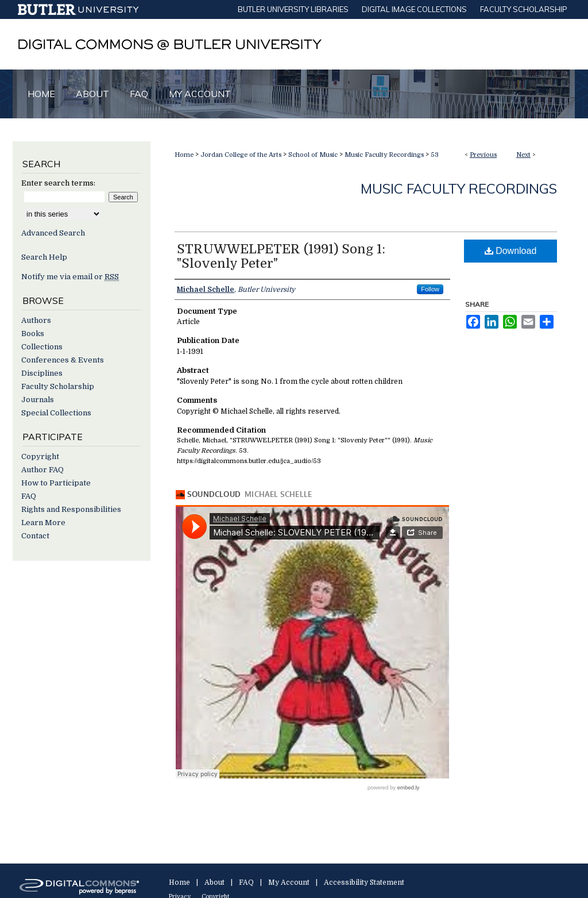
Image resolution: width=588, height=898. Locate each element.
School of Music (313, 155)
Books (33, 334)
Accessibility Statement (364, 882)
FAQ (29, 496)
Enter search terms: (58, 183)
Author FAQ (42, 470)
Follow (430, 289)
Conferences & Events (63, 360)
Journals (38, 400)
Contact (35, 536)
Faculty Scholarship (58, 386)
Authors (36, 320)
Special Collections (56, 413)
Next (523, 155)
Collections (42, 347)
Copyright (40, 456)
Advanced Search (53, 233)
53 (435, 155)
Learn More (43, 523)
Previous (483, 155)
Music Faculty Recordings (384, 155)
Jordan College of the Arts (241, 155)
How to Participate (56, 483)
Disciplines (42, 373)
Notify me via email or (70, 277)
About (214, 882)
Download (511, 251)
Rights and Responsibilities (71, 509)
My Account (289, 882)
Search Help (44, 257)
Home (184, 155)
